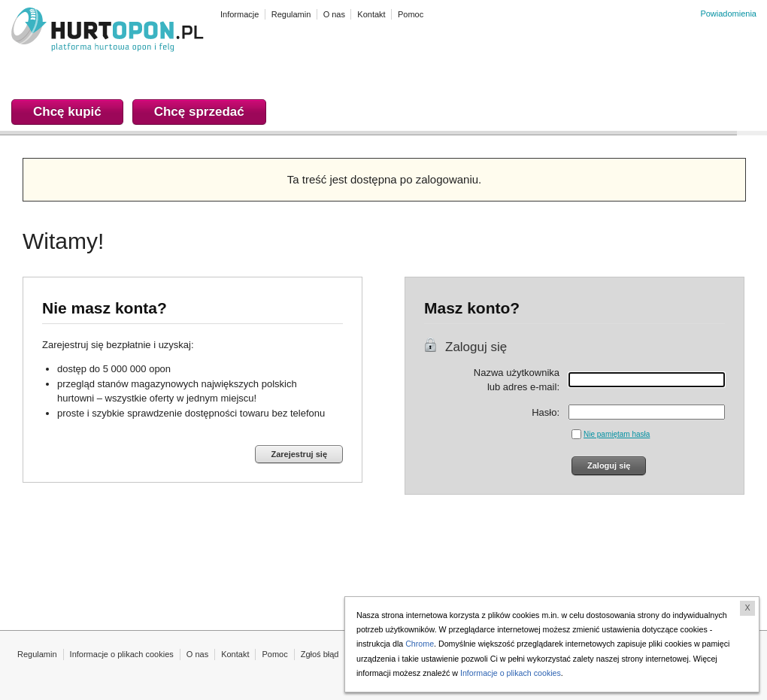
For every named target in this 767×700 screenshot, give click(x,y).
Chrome (420, 644)
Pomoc (274, 654)
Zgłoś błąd (320, 654)
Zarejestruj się (299, 454)
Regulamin (37, 654)
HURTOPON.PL (108, 32)
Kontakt (235, 654)
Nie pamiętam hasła (617, 434)
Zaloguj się (476, 347)
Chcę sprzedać (199, 112)
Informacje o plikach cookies (122, 654)
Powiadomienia (728, 14)
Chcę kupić (67, 112)
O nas (197, 654)
